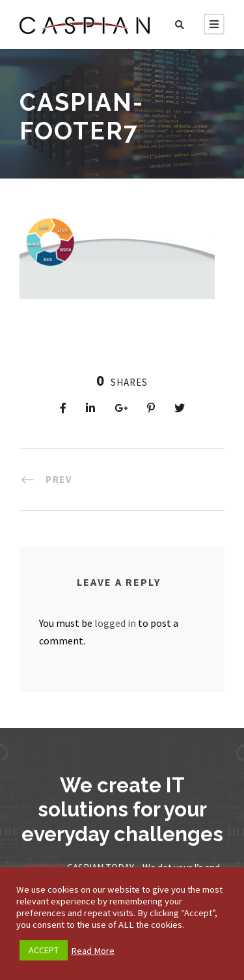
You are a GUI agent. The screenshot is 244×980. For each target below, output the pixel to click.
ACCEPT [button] (44, 950)
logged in (115, 623)
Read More (93, 951)
